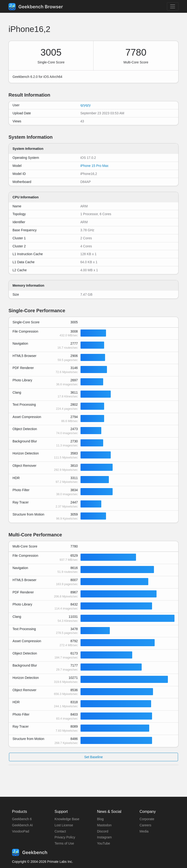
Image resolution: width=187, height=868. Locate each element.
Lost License (64, 825)
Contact (60, 831)
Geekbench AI (22, 825)
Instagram (104, 837)
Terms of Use (64, 843)
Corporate (147, 819)
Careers (145, 825)
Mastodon (104, 825)
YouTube (104, 843)
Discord (103, 831)
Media (144, 831)
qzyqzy (85, 105)
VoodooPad (21, 831)
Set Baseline (94, 757)
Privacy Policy (65, 837)
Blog (100, 819)
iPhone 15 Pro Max (94, 166)
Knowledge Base (67, 819)
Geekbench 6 (22, 819)
